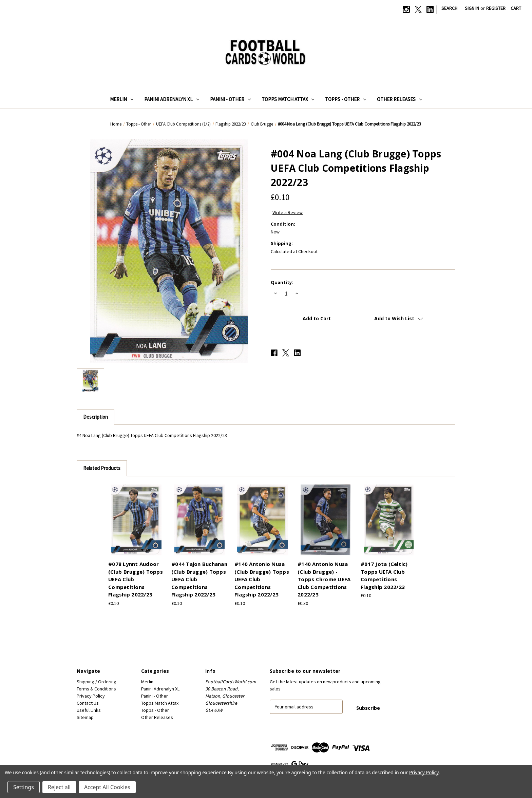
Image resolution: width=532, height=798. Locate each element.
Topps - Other (346, 99)
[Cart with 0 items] (516, 8)
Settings (24, 787)
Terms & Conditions (96, 689)
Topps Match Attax (288, 99)
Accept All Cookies (107, 787)
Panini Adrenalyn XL (172, 99)
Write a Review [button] (288, 212)
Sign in (472, 8)
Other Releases (400, 99)
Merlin (122, 99)
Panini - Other (230, 99)
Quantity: (282, 282)
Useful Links (89, 710)
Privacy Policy (91, 696)
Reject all (59, 787)
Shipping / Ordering (97, 682)
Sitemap (85, 717)
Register (496, 8)
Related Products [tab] (102, 468)
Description (96, 417)
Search (449, 8)
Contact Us (88, 703)
